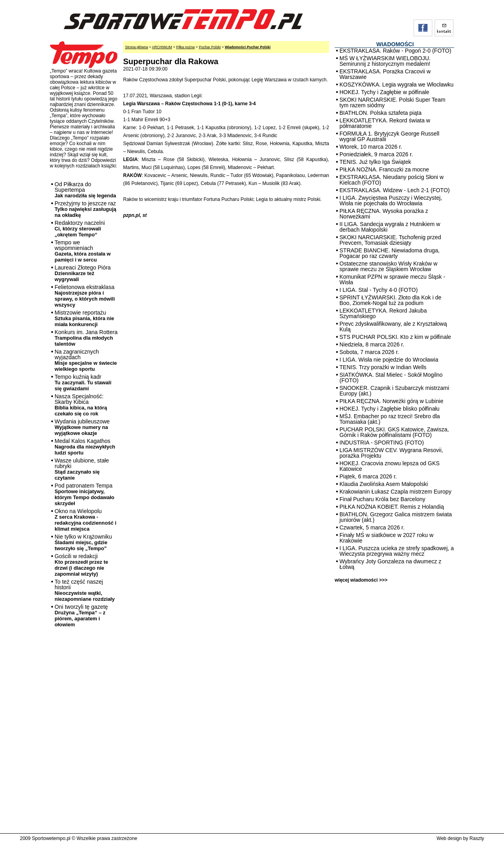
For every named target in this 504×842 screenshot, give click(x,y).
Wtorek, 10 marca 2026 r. (371, 147)
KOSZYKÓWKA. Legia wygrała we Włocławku (396, 85)
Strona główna (137, 47)
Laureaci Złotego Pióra (83, 273)
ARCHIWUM (162, 47)
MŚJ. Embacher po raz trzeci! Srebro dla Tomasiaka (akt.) (390, 419)
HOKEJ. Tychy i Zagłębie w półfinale (384, 92)
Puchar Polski (210, 47)
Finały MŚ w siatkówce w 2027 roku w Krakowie (386, 538)
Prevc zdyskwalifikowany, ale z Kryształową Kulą (393, 327)
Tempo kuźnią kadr (83, 383)
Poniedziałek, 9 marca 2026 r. (376, 154)
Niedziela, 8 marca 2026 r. (372, 344)
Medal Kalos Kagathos (85, 447)
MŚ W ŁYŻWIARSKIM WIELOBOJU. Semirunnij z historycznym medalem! (385, 61)
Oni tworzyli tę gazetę (81, 616)
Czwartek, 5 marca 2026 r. (372, 527)
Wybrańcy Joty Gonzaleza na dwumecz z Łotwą (390, 564)
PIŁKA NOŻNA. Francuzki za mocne (384, 169)
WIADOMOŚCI (395, 44)
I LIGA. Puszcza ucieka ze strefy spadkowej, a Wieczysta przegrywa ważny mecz (397, 551)
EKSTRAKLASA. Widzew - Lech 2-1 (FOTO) (395, 190)
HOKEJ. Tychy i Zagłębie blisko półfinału (389, 409)
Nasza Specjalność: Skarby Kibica (81, 405)
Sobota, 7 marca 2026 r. (369, 352)
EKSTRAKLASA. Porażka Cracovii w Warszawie (385, 74)
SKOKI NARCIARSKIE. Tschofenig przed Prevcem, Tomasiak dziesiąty (390, 240)
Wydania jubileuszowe (82, 427)
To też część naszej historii (85, 590)
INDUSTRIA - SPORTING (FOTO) (382, 443)
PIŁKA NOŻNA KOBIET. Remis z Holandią (392, 507)
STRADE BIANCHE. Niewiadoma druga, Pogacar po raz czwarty (389, 253)
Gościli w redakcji (81, 565)
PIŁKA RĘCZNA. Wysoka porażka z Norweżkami (384, 214)
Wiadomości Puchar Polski (248, 47)
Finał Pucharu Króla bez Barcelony (382, 499)
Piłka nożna (185, 47)
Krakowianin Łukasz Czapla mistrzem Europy (395, 492)
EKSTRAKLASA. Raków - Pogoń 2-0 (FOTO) (395, 51)
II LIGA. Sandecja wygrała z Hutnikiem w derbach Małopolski (390, 227)
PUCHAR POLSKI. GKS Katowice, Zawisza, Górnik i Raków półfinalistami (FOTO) (394, 432)
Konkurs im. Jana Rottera (86, 338)
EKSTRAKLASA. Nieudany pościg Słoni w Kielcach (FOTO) (391, 180)
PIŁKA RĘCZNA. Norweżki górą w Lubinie (391, 401)
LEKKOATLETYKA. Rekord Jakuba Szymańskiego (383, 313)
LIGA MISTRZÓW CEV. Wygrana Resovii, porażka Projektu (391, 453)
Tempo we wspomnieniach (83, 251)
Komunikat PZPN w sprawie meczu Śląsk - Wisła (392, 279)
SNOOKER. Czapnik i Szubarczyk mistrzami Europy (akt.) (394, 391)
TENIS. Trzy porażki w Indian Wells (383, 367)
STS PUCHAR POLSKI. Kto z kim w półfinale (395, 337)
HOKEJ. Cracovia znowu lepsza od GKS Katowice (389, 466)
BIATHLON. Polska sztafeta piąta (380, 113)
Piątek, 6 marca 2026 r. (368, 476)
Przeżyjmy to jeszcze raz (85, 209)
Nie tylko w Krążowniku (83, 542)
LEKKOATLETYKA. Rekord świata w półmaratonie (385, 123)
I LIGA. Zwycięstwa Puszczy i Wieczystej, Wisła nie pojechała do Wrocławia (391, 201)
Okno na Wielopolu (85, 520)
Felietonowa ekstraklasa (85, 296)
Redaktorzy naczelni (80, 229)
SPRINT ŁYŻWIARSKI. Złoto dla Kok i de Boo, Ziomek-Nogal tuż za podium (390, 300)
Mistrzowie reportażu (84, 318)
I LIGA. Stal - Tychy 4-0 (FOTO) (378, 290)
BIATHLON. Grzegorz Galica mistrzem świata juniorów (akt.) (396, 517)
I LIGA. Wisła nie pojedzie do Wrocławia (389, 360)
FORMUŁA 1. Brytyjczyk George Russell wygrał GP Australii (389, 136)
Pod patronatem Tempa (84, 494)
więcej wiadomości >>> (361, 580)
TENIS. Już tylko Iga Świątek (375, 162)
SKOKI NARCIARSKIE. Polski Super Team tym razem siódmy (392, 102)
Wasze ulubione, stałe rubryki (82, 469)
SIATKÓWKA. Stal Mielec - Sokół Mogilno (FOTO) (391, 378)
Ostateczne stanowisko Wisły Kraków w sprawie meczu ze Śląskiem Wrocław (388, 266)
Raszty (477, 838)
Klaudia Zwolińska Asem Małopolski (384, 484)
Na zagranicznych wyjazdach (86, 360)
